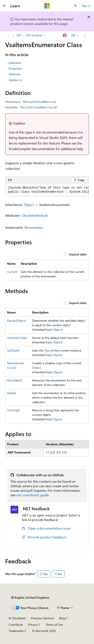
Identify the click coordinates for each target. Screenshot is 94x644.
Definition (15, 63)
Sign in (86, 6)
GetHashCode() (17, 338)
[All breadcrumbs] (9, 35)
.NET (19, 35)
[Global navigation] (4, 6)
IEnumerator (34, 227)
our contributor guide (32, 495)
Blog (62, 618)
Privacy (33, 625)
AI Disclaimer (17, 618)
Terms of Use (54, 625)
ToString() (13, 410)
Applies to (15, 80)
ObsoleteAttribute (35, 215)
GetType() (13, 350)
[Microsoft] (47, 6)
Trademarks (16, 631)
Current (12, 272)
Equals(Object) (17, 320)
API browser (34, 35)
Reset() (12, 393)
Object (29, 205)
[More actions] (85, 35)
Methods (15, 74)
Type (47, 350)
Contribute (16, 625)
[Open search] (76, 6)
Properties (15, 68)
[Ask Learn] (65, 35)
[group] (47, 190)
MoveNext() (15, 380)
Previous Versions (42, 618)
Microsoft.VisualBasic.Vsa (39, 102)
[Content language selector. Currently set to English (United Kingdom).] (30, 598)
